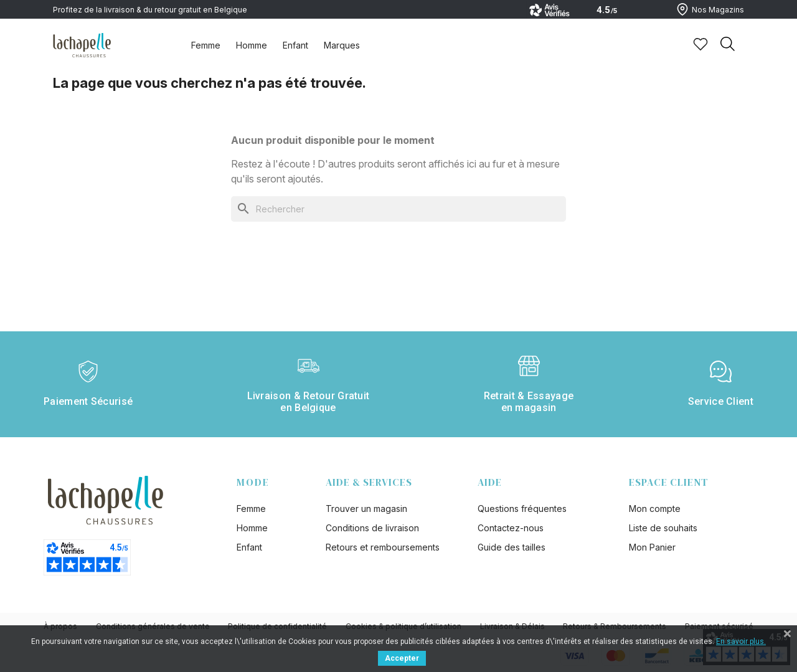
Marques (342, 45)
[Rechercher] (398, 209)
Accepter (402, 658)
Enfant (295, 45)
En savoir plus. (741, 641)
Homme (252, 45)
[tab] (206, 45)
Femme (206, 45)
